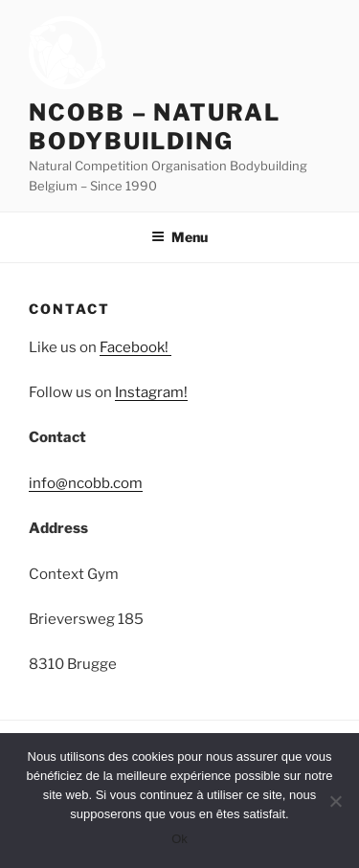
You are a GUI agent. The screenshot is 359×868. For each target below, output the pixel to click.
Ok (179, 839)
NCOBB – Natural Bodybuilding (155, 127)
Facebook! (135, 347)
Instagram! (151, 392)
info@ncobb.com (86, 483)
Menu (179, 237)
